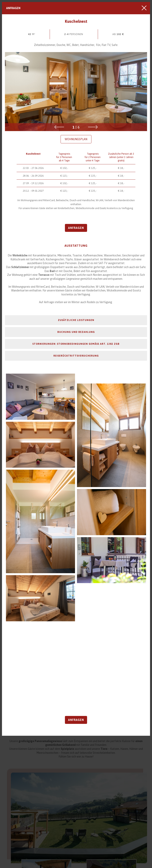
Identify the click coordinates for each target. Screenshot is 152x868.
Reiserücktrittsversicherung (76, 356)
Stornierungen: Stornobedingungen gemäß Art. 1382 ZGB (76, 344)
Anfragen (13, 8)
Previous (59, 127)
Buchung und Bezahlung (76, 332)
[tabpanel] (76, 92)
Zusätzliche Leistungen (76, 320)
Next (93, 127)
